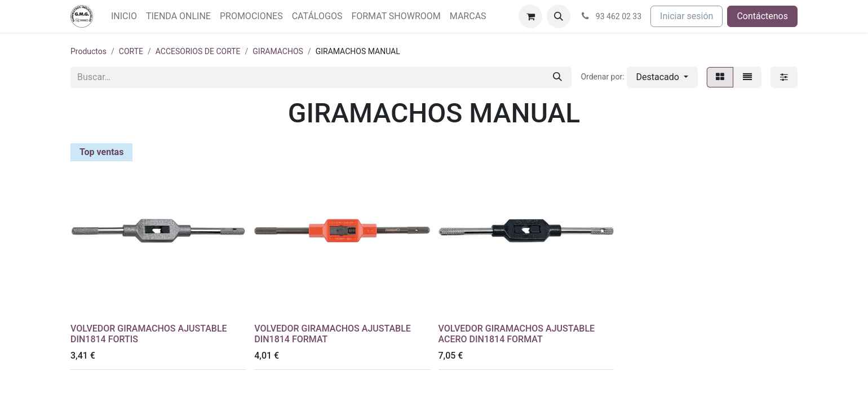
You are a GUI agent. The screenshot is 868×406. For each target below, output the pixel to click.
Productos (88, 51)
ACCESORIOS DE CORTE (198, 51)
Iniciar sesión (687, 16)
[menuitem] (124, 16)
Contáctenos (762, 16)
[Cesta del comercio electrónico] (530, 16)
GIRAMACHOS (278, 51)
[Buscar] (557, 77)
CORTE (131, 51)
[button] (559, 16)
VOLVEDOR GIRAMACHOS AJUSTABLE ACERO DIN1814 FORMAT (517, 334)
